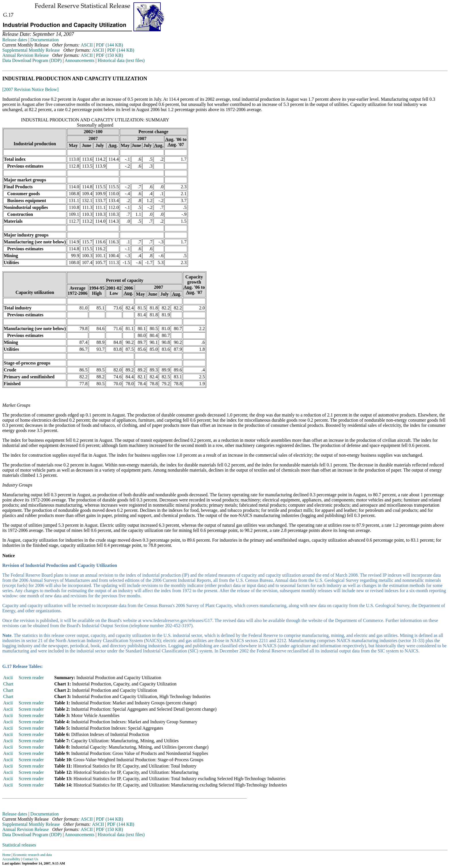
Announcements (79, 60)
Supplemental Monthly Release (31, 50)
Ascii (8, 678)
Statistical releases (19, 845)
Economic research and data (33, 855)
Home (6, 855)
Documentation (45, 40)
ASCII (87, 45)
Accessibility (11, 859)
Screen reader (31, 678)
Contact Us (30, 859)
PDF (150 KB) (109, 55)
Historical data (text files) (121, 60)
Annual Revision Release (26, 55)
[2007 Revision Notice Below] (30, 89)
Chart (8, 684)
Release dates (15, 40)
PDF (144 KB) (109, 45)
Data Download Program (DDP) (32, 60)
